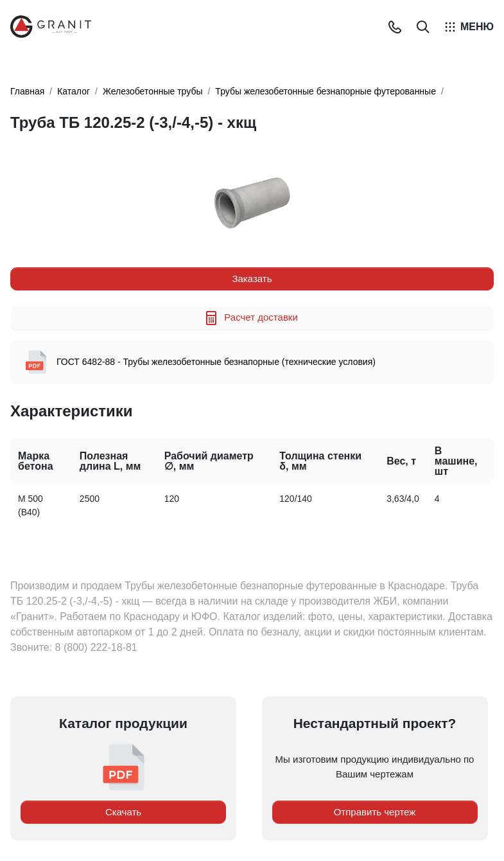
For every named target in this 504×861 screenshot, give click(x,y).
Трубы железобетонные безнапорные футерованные (326, 91)
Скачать (123, 812)
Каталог (74, 91)
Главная (27, 91)
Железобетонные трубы (152, 91)
